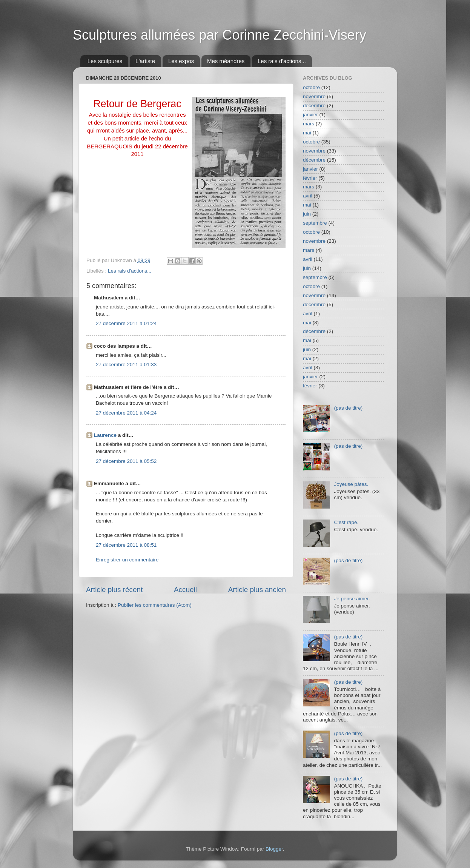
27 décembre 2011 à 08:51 (126, 545)
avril (308, 196)
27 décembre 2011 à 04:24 (126, 413)
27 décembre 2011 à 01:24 (126, 323)
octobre (311, 87)
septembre (315, 223)
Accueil (185, 590)
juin (307, 214)
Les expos (181, 61)
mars (309, 124)
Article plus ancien (257, 590)
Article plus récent (114, 590)
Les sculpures (105, 61)
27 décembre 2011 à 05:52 (126, 461)
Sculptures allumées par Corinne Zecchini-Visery (220, 35)
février (310, 178)
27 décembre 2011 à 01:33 (126, 365)
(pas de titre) (348, 408)
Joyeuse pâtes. (351, 484)
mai (307, 133)
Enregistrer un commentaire (127, 560)
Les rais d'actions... (282, 61)
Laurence (105, 435)
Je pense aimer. (352, 599)
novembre (314, 96)
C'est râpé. (346, 522)
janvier (310, 115)
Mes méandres (226, 61)
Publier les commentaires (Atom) (155, 605)
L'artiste (145, 61)
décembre (314, 106)
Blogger (274, 849)
